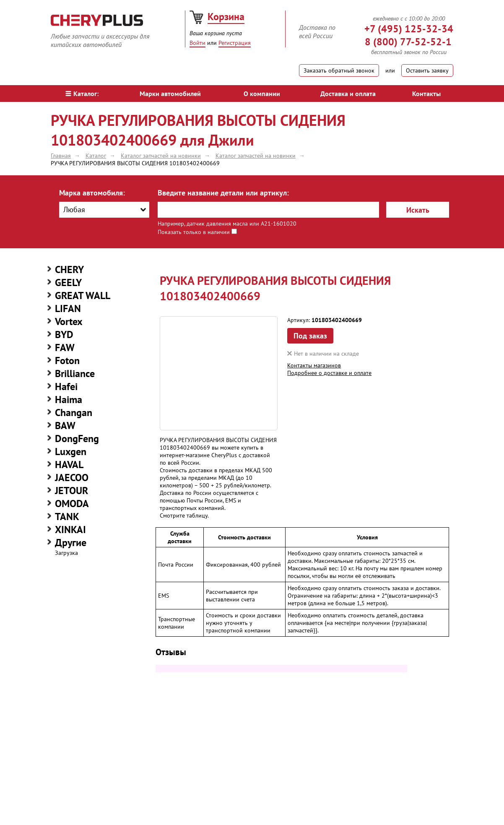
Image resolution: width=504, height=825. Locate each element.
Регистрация (235, 43)
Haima (69, 399)
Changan (74, 412)
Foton (67, 360)
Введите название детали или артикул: (223, 193)
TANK (67, 517)
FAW (65, 347)
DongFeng (77, 439)
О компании (262, 94)
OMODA (72, 504)
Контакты (426, 94)
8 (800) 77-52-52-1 (408, 42)
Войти (197, 43)
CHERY (69, 269)
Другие (71, 543)
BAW (65, 426)
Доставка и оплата (348, 94)
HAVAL (69, 465)
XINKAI (70, 530)
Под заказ (310, 336)
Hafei (66, 386)
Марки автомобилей (170, 94)
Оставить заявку (427, 70)
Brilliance (75, 373)
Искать (418, 210)
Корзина (226, 17)
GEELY (68, 282)
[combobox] (104, 210)
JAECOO (72, 478)
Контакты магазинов (314, 365)
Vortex (69, 321)
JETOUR (71, 491)
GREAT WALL (83, 295)
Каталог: (82, 94)
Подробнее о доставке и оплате (329, 373)
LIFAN (68, 308)
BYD (64, 334)
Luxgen (71, 452)
